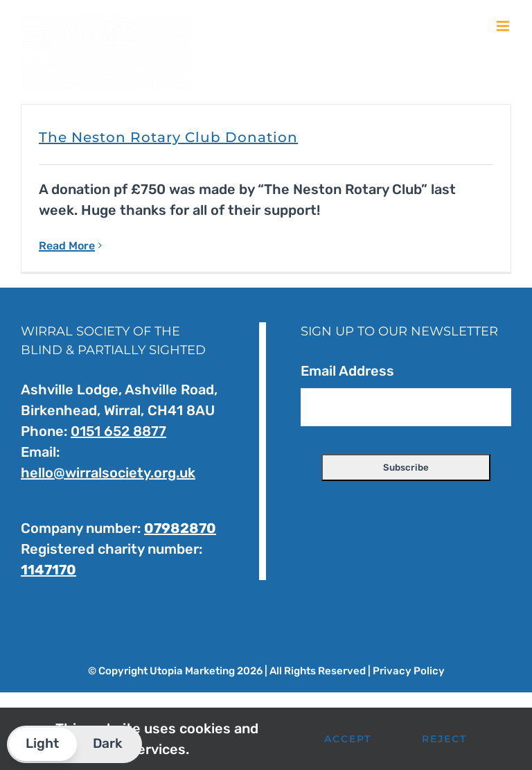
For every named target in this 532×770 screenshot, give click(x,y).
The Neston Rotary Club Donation (168, 137)
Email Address (347, 371)
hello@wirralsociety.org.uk (108, 473)
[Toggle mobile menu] (504, 26)
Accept (348, 739)
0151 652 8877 (118, 431)
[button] (74, 744)
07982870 (180, 528)
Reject (444, 739)
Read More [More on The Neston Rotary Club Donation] (67, 246)
